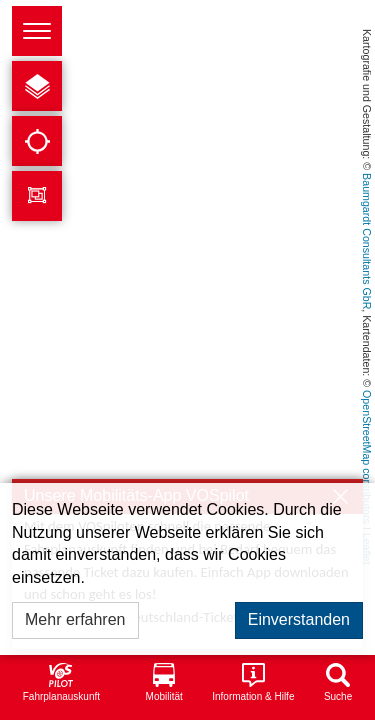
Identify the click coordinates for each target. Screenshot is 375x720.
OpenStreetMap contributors (367, 457)
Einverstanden (299, 619)
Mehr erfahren (75, 619)
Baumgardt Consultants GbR (367, 241)
